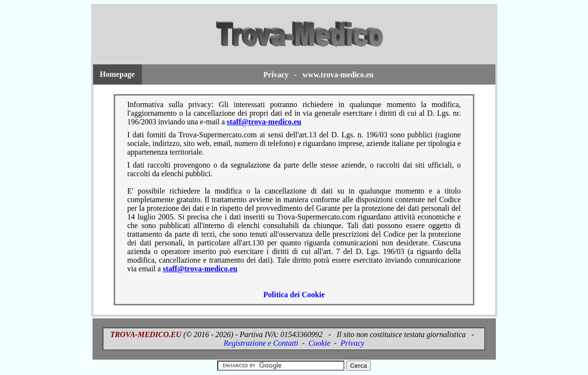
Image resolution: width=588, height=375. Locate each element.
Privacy (353, 343)
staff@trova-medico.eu (264, 122)
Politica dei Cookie (294, 295)
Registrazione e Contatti (261, 343)
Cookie (319, 343)
